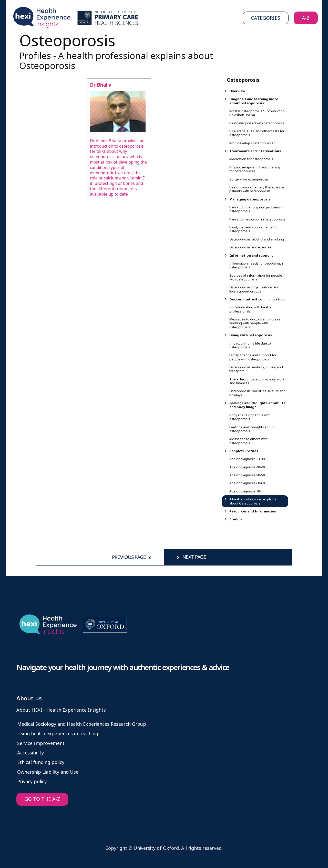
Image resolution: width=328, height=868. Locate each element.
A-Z (306, 18)
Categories (266, 18)
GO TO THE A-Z (42, 799)
